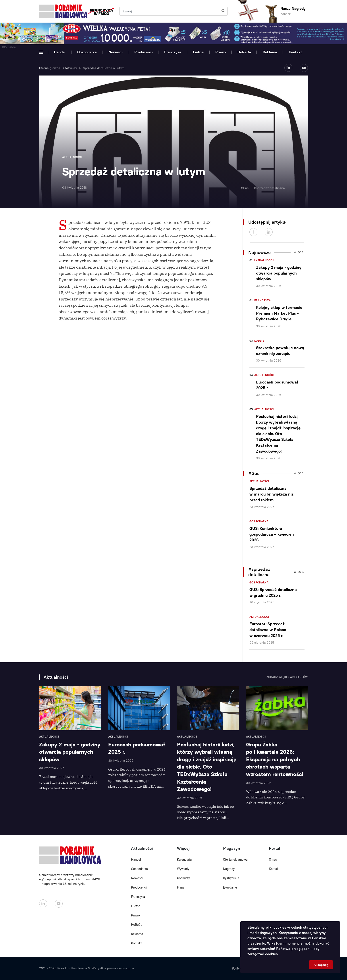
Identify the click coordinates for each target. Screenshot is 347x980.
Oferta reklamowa (235, 860)
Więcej (299, 252)
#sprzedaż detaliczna (269, 188)
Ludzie (198, 52)
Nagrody (229, 869)
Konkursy (183, 878)
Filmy (181, 887)
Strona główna (50, 68)
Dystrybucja (231, 878)
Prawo (221, 52)
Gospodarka (87, 52)
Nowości (116, 52)
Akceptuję (321, 965)
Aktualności (264, 260)
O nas (273, 860)
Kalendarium (186, 860)
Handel (60, 52)
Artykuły (71, 68)
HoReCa (244, 52)
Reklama (270, 52)
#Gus (245, 188)
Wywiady (183, 869)
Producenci (144, 52)
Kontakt (295, 52)
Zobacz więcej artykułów (287, 677)
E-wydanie (230, 887)
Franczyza (173, 52)
